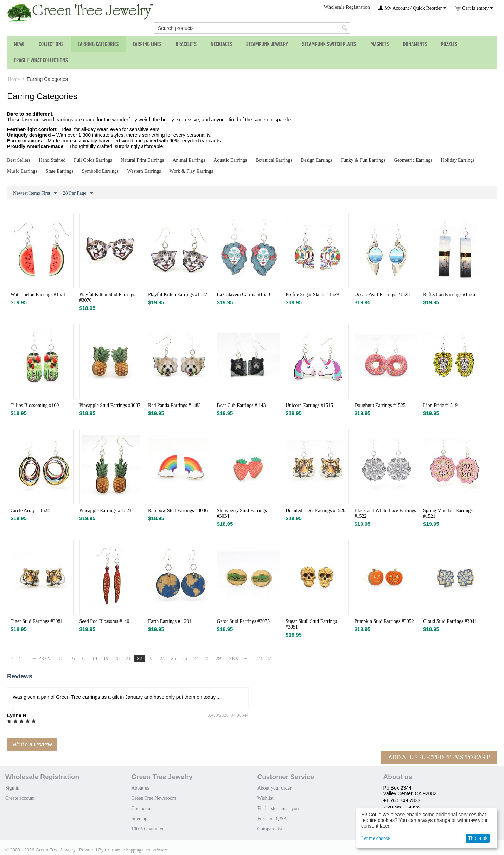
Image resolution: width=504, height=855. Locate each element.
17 (84, 659)
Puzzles (449, 44)
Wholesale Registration (347, 7)
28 (208, 659)
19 (106, 659)
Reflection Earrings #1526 (449, 295)
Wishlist (265, 798)
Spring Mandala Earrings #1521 (448, 513)
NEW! (19, 44)
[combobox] (252, 28)
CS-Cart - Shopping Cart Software (136, 850)
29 (219, 659)
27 (196, 659)
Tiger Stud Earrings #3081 (37, 621)
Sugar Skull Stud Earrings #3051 (311, 624)
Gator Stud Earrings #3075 (243, 621)
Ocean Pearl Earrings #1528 (382, 295)
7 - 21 (17, 659)
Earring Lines (147, 44)
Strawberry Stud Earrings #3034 (242, 513)
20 (117, 659)
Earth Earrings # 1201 (170, 621)
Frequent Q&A (272, 819)
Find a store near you (278, 808)
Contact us (142, 808)
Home (14, 79)
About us (140, 788)
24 (162, 659)
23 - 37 (265, 659)
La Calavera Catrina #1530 (244, 295)
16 (72, 659)
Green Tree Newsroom (154, 798)
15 (61, 659)
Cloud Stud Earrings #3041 (450, 621)
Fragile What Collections (41, 60)
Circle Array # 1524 (30, 511)
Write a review (32, 744)
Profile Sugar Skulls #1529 (312, 295)
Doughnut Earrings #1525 (380, 405)
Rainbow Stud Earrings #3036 (178, 511)
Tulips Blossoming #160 (35, 405)
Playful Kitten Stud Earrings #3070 (107, 297)
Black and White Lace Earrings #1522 (385, 513)
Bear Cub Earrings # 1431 (243, 405)
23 (151, 659)
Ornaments (415, 44)
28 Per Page (78, 193)
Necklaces (221, 44)
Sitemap (139, 819)
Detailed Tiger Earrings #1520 (315, 511)
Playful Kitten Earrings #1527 (178, 295)
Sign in (12, 788)
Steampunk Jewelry (267, 44)
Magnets (379, 44)
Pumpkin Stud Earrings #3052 (384, 621)
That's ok (478, 838)
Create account (20, 798)
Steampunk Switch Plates (329, 44)
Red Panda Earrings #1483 (174, 405)
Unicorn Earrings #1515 (309, 405)
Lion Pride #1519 (440, 405)
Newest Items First (35, 193)
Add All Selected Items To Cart (439, 757)
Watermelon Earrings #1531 (38, 295)
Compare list (270, 829)
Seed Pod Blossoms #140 (104, 621)
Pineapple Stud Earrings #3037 (110, 405)
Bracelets (186, 44)
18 (95, 659)
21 (128, 659)
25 (174, 659)
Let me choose (376, 838)
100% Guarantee (148, 829)
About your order (274, 788)
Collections (51, 44)
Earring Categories (98, 44)
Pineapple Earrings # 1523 (106, 511)
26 (185, 659)
